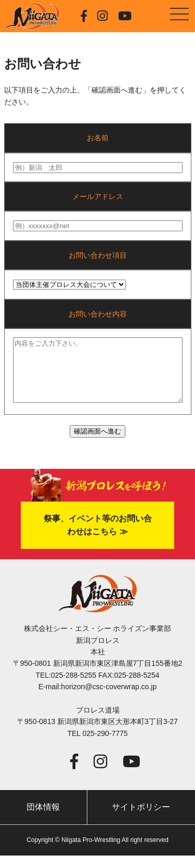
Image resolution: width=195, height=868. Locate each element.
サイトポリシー (141, 819)
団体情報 (43, 819)
